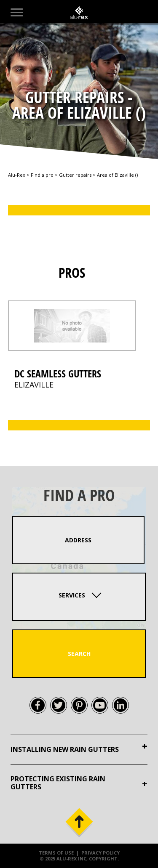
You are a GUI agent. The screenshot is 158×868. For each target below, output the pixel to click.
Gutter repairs (75, 175)
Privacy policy (100, 853)
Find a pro (42, 175)
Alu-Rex (17, 175)
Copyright (103, 859)
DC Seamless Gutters (58, 374)
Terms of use (56, 853)
